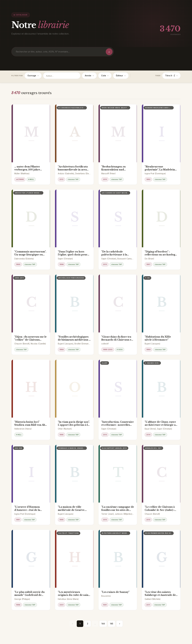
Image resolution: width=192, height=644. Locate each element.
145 (112, 624)
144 (103, 624)
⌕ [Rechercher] (109, 52)
